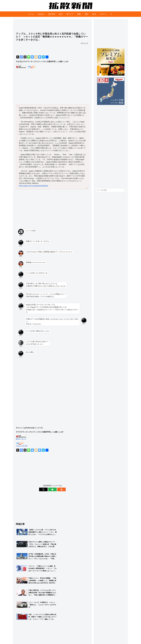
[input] (111, 190)
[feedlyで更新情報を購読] (52, 489)
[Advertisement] (52, 27)
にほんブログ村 (22, 446)
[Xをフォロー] (48, 489)
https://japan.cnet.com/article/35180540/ (33, 186)
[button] (124, 190)
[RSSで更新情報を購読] (57, 489)
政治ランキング (21, 439)
